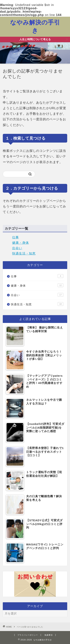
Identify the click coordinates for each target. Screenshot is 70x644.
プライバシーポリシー (28, 635)
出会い (17, 248)
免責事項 (49, 635)
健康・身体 (21, 243)
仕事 (15, 237)
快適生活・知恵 (24, 254)
